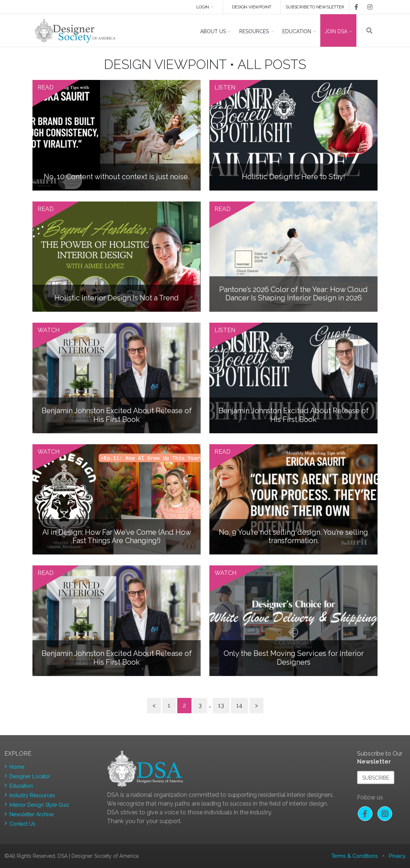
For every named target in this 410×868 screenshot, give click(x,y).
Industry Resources (32, 795)
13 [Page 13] (221, 705)
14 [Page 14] (239, 705)
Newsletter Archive (32, 814)
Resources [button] (254, 31)
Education (21, 786)
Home (17, 767)
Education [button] (297, 31)
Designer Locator (30, 776)
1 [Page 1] (169, 705)
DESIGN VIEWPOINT (251, 7)
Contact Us (22, 824)
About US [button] (213, 31)
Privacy (397, 856)
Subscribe (376, 778)
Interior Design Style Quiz (39, 805)
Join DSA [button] (336, 31)
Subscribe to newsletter (315, 7)
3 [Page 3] (200, 705)
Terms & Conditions (355, 856)
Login (201, 7)
